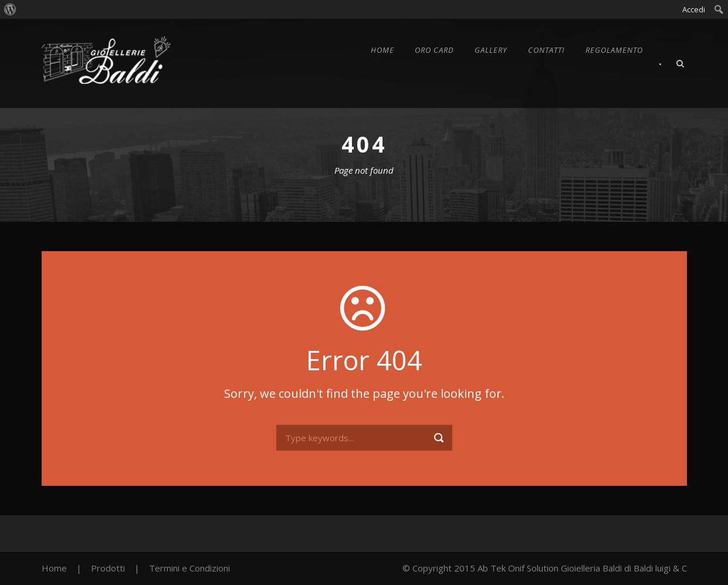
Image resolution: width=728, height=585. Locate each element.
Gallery (491, 50)
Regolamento (614, 50)
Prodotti (108, 568)
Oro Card (434, 50)
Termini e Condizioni (189, 568)
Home (382, 50)
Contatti (546, 50)
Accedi (694, 9)
